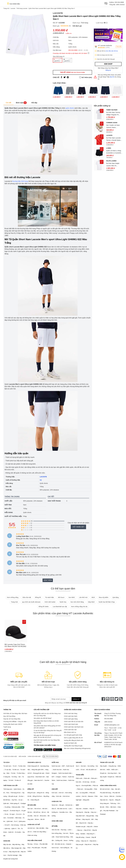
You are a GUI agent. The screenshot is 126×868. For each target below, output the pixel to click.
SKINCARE (7, 841)
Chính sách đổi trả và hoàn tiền (74, 722)
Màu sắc (8, 509)
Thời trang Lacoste (22, 8)
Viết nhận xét (78, 527)
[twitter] (116, 699)
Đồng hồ (38, 597)
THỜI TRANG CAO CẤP (10, 786)
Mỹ (41, 480)
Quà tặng (116, 597)
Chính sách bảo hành (71, 716)
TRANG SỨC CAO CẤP (107, 762)
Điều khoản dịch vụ (70, 732)
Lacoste (13, 8)
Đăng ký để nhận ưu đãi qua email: (15, 700)
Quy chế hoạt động (9, 716)
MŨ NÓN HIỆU (32, 805)
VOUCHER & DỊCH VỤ (34, 762)
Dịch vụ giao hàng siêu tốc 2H (73, 738)
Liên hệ (6, 730)
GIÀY (78, 805)
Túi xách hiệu (49, 597)
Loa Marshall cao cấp (60, 606)
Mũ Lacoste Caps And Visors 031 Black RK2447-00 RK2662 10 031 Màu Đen (15, 646)
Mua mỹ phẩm (104, 597)
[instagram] (108, 699)
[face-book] (103, 699)
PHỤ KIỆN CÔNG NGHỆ (35, 840)
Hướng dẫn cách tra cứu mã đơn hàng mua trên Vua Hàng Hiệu (47, 715)
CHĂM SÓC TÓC (57, 801)
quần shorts (70, 108)
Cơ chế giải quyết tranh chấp (73, 735)
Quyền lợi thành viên (70, 743)
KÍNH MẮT (55, 789)
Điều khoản (22, 756)
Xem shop (108, 64)
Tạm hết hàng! (72, 72)
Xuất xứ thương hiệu (13, 516)
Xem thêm (48, 580)
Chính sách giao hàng (71, 719)
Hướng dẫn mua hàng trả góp (73, 746)
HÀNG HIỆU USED (57, 821)
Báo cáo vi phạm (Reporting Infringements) (77, 748)
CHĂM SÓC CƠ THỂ (34, 825)
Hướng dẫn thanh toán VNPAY (13, 724)
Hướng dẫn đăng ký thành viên (74, 740)
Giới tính (8, 505)
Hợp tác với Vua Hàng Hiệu (12, 719)
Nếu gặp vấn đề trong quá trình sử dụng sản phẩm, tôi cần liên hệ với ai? (47, 736)
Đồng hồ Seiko (44, 606)
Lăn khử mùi (83, 597)
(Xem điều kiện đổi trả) (112, 51)
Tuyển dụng (7, 727)
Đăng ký (108, 70)
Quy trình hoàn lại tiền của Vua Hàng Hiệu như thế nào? (47, 741)
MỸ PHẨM (55, 826)
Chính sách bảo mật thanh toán (74, 727)
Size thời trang (54, 501)
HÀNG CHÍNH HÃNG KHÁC (108, 786)
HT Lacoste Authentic (105, 45)
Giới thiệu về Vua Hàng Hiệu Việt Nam (15, 713)
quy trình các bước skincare (31, 602)
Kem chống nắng (13, 597)
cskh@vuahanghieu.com (112, 725)
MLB (93, 597)
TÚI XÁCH (6, 762)
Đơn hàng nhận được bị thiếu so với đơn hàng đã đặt (46, 722)
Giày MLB (91, 602)
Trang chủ (6, 8)
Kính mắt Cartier (50, 602)
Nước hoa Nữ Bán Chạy (107, 602)
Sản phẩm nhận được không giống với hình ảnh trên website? (47, 727)
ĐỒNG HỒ (31, 789)
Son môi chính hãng (77, 602)
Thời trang (84, 23)
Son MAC (72, 597)
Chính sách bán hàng (71, 713)
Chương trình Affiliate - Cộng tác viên (15, 722)
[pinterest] (112, 699)
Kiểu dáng (9, 512)
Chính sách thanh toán (71, 724)
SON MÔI (79, 762)
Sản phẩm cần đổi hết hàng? (43, 718)
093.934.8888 (119, 2)
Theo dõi (119, 47)
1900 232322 (120, 5)
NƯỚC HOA (55, 762)
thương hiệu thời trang (20, 181)
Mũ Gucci (61, 597)
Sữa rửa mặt (27, 597)
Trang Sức (14, 602)
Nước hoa (63, 602)
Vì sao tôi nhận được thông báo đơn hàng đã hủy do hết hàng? (48, 732)
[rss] (121, 699)
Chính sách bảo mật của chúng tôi (76, 703)
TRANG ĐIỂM (80, 775)
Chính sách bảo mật (70, 730)
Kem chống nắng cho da (79, 606)
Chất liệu (8, 501)
